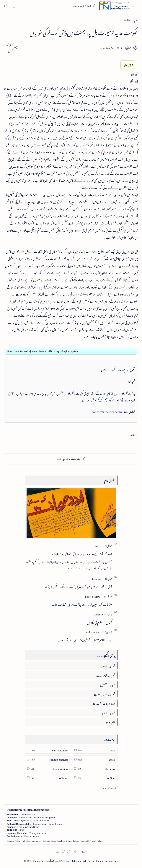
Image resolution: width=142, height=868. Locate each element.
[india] (127, 20)
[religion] (98, 614)
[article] (98, 545)
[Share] (11, 48)
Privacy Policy (96, 841)
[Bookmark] (6, 6)
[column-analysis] (47, 759)
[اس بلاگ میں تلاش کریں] (69, 6)
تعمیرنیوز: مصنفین (107, 684)
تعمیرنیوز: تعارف (108, 666)
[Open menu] (135, 6)
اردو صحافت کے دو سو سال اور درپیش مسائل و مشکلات (82, 553)
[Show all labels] (109, 788)
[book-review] (93, 596)
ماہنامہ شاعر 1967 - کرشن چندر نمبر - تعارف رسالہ (85, 639)
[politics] (95, 778)
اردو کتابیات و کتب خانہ (104, 703)
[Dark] (13, 6)
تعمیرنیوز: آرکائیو (108, 712)
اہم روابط (110, 722)
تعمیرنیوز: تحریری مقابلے (104, 694)
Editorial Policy (13, 841)
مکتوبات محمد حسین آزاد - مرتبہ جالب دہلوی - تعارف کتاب (82, 604)
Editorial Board (50, 841)
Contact (84, 841)
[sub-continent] (47, 750)
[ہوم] (136, 20)
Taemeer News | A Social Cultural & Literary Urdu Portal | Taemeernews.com (75, 860)
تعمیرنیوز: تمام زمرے (106, 675)
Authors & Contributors (69, 841)
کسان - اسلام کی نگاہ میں (99, 622)
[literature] (96, 578)
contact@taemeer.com (107, 411)
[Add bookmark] (21, 43)
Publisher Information (32, 841)
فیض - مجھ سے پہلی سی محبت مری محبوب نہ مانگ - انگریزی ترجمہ (78, 586)
